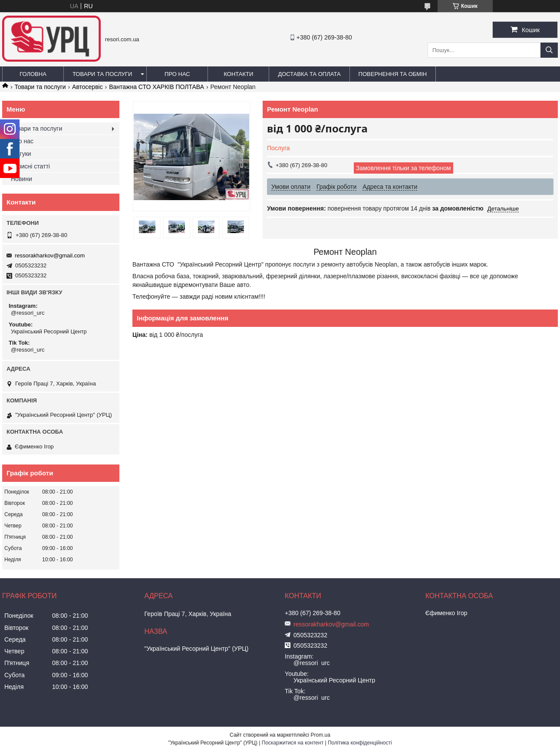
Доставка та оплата (309, 74)
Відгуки (21, 154)
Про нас (177, 74)
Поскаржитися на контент (293, 743)
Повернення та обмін (393, 74)
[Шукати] (549, 50)
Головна (33, 74)
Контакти (238, 74)
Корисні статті (30, 166)
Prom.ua (321, 735)
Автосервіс (87, 87)
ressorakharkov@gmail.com (50, 255)
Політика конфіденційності (360, 743)
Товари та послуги (102, 74)
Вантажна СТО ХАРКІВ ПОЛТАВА (156, 87)
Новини (21, 179)
